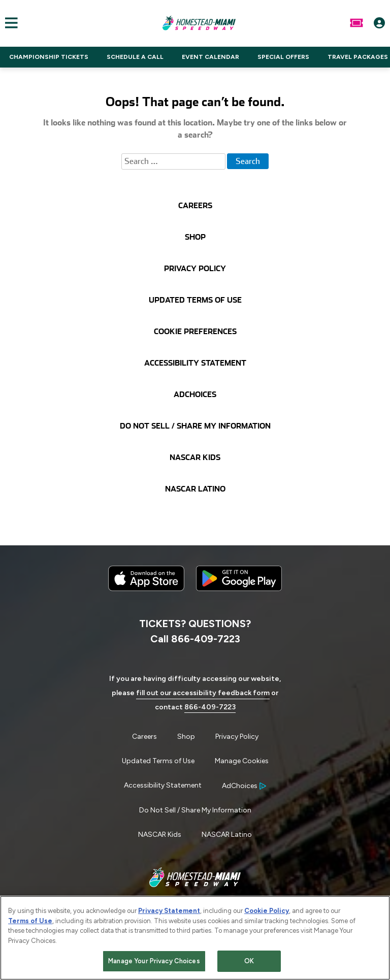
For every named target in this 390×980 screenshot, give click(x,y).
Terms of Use (30, 924)
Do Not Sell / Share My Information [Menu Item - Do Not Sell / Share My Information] (195, 810)
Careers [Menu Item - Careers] (144, 737)
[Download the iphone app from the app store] (146, 589)
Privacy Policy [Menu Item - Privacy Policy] (237, 737)
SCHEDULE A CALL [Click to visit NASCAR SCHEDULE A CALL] (135, 57)
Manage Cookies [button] (242, 761)
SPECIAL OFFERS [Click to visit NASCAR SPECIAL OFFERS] (283, 57)
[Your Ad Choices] (244, 786)
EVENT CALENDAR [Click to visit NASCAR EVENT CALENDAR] (210, 57)
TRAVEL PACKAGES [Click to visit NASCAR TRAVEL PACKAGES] (358, 57)
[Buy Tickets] (356, 23)
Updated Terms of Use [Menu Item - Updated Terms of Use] (158, 761)
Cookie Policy (267, 914)
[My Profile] (379, 23)
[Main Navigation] (9, 23)
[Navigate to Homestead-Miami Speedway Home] (199, 23)
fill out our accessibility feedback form (203, 693)
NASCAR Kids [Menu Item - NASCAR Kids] (160, 835)
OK (249, 965)
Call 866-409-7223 (195, 639)
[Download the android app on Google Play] (239, 599)
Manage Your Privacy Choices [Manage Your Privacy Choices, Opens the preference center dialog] (154, 965)
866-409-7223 (210, 707)
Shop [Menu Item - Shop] (186, 737)
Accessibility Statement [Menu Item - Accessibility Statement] (163, 785)
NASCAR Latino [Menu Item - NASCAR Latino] (227, 835)
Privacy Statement (169, 914)
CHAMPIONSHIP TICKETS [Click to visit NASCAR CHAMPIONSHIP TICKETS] (49, 57)
